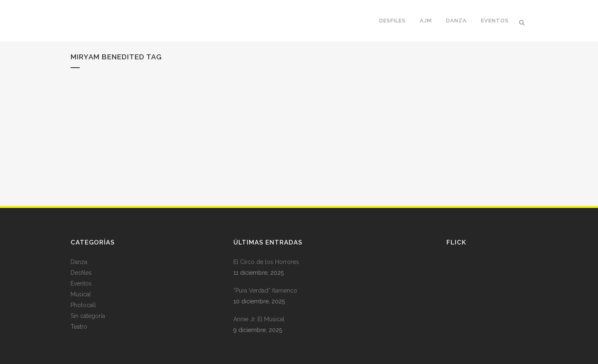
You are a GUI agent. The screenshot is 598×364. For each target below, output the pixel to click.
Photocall (83, 305)
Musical (81, 294)
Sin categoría (88, 316)
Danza (79, 262)
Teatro (79, 327)
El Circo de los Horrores (266, 262)
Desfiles (81, 273)
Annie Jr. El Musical (259, 319)
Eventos (81, 283)
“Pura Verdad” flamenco (265, 291)
